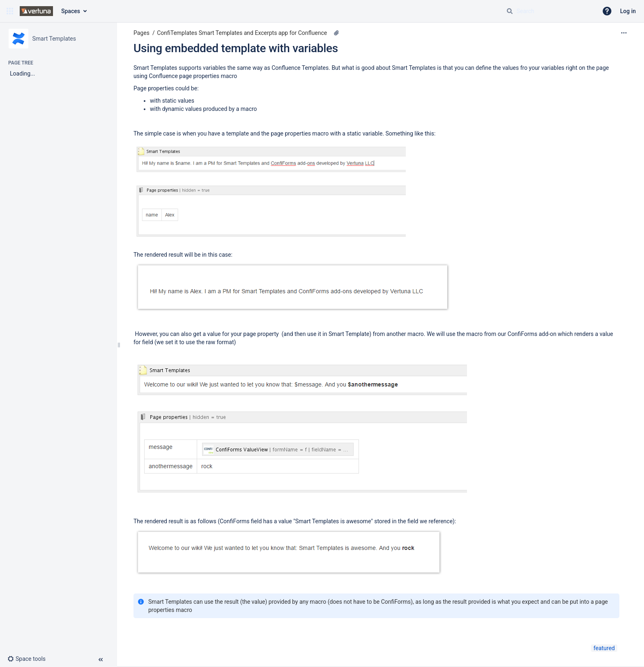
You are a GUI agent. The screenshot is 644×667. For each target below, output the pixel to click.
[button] (10, 11)
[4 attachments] (336, 33)
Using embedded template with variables (236, 48)
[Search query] (549, 11)
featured (604, 648)
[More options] (624, 33)
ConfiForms (523, 334)
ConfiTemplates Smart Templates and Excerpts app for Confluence (242, 33)
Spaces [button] (71, 11)
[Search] (510, 11)
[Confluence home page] (36, 11)
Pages (141, 33)
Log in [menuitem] (628, 11)
